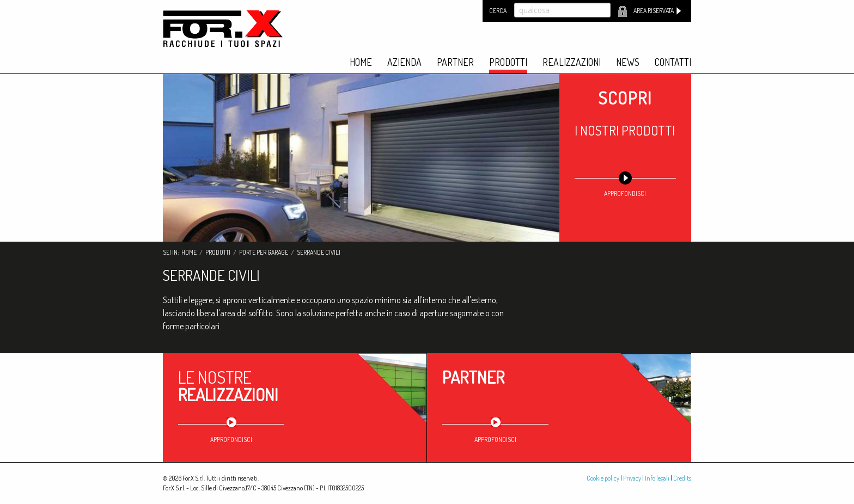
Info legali (657, 478)
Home (361, 63)
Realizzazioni (572, 63)
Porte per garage (264, 252)
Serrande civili (319, 252)
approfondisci (625, 193)
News (628, 63)
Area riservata (654, 11)
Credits (682, 478)
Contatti (673, 63)
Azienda (404, 63)
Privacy (632, 478)
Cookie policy (603, 478)
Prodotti (508, 63)
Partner (455, 63)
